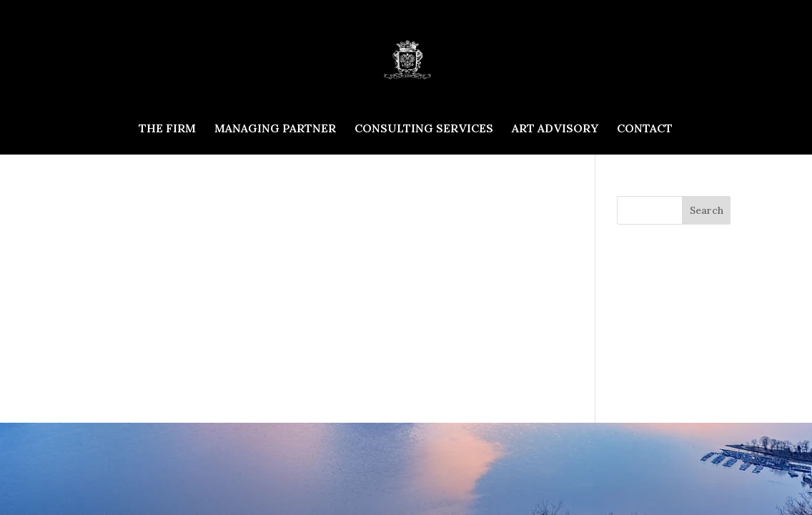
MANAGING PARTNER (275, 129)
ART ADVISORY (555, 129)
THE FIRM (167, 129)
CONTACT (645, 129)
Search (707, 210)
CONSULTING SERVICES (424, 129)
